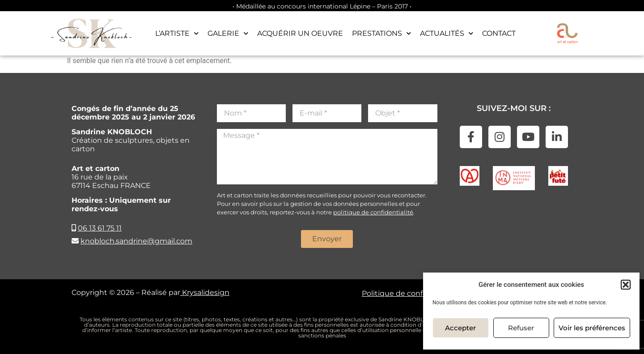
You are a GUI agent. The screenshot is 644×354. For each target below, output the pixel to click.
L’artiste (177, 33)
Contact (499, 33)
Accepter (460, 328)
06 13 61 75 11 (100, 228)
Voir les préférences (592, 328)
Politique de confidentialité (411, 293)
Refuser (521, 328)
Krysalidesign (205, 292)
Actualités (447, 33)
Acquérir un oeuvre (300, 33)
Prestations (381, 33)
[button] (626, 285)
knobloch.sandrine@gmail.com (136, 241)
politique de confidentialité (373, 212)
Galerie (228, 33)
